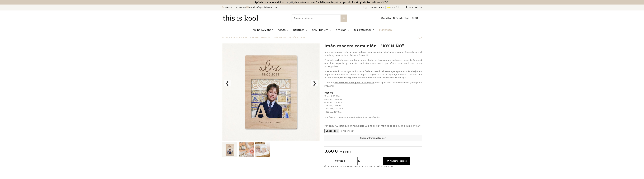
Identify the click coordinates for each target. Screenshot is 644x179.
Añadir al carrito (397, 161)
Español (395, 7)
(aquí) (289, 2)
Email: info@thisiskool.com (263, 7)
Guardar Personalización (373, 138)
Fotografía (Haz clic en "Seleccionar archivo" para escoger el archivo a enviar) (373, 126)
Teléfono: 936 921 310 (235, 7)
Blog (365, 7)
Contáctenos (377, 7)
